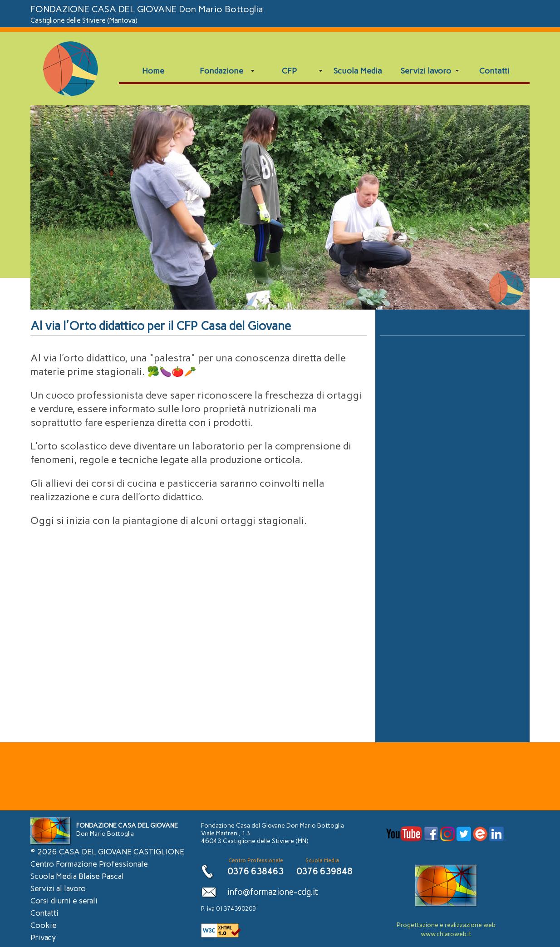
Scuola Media (358, 71)
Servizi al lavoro (58, 888)
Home (153, 71)
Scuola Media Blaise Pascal (77, 876)
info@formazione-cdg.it (273, 892)
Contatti (494, 71)
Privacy (43, 937)
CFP (289, 71)
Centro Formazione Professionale (89, 864)
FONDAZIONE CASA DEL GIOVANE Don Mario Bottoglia (147, 14)
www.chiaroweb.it (446, 934)
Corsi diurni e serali (64, 901)
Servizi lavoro (426, 71)
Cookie (44, 925)
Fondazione (221, 71)
